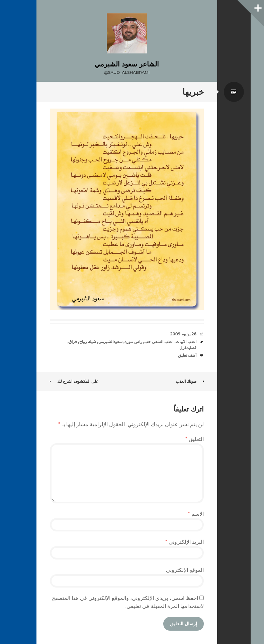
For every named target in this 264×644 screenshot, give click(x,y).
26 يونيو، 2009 (183, 334)
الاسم (196, 514)
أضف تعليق (187, 355)
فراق (73, 342)
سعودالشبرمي (110, 342)
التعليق (195, 439)
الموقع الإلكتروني (185, 570)
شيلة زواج (88, 342)
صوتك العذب (190, 381)
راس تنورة (133, 342)
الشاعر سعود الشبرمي (127, 64)
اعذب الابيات (186, 342)
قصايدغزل (188, 348)
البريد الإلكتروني (184, 542)
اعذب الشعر (163, 342)
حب (147, 342)
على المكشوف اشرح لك (74, 381)
